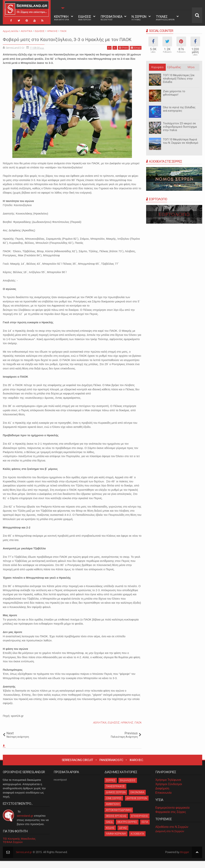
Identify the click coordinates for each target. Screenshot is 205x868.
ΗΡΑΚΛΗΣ (127, 730)
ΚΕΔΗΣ (110, 835)
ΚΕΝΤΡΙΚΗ (61, 18)
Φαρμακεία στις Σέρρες (171, 819)
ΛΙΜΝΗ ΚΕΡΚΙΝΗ (116, 841)
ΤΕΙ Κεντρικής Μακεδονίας (19, 846)
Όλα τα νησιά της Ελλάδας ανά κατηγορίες (179, 109)
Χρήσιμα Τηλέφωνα (168, 787)
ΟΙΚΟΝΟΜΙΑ (137, 799)
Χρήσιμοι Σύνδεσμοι (169, 791)
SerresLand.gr (24, 859)
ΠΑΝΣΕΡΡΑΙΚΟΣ (115, 793)
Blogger (185, 859)
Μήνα (191, 67)
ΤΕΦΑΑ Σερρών (13, 849)
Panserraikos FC (111, 767)
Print (123, 55)
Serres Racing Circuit (77, 767)
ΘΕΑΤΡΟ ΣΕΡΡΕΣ (127, 829)
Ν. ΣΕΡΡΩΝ (139, 18)
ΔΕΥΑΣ (123, 835)
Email (136, 55)
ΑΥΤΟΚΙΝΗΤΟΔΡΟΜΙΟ (119, 817)
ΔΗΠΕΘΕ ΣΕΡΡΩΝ (137, 805)
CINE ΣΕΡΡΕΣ (114, 805)
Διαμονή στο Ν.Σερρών (170, 838)
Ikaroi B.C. (137, 767)
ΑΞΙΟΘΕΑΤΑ (137, 841)
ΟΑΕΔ (109, 829)
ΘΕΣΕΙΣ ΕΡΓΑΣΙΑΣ (116, 823)
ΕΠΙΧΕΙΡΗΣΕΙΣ (140, 823)
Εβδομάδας (174, 67)
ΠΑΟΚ (138, 730)
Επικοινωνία (163, 800)
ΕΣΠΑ (145, 829)
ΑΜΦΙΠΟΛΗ (113, 811)
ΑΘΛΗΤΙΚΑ (100, 730)
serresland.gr (25, 823)
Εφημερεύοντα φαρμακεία (172, 815)
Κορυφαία (157, 67)
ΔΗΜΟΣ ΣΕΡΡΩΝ (116, 799)
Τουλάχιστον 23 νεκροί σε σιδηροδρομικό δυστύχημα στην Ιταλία (180, 127)
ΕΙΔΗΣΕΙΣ (85, 18)
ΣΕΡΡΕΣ (111, 788)
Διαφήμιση (162, 795)
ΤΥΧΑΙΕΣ (165, 18)
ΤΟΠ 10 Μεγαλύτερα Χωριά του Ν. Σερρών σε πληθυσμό (181, 141)
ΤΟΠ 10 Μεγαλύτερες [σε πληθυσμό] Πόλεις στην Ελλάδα (179, 79)
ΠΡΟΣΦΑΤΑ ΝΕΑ (111, 18)
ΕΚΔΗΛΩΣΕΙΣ (128, 788)
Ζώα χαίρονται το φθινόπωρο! (174, 93)
